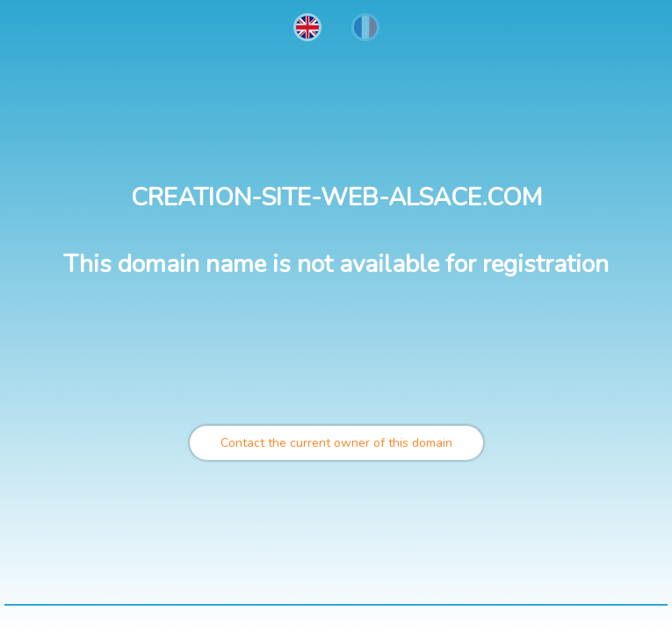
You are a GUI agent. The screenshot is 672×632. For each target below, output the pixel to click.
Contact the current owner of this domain (336, 443)
